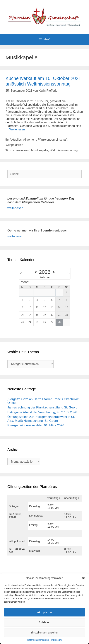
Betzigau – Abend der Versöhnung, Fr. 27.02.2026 (42, 412)
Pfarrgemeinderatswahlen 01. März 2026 (36, 425)
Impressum (56, 640)
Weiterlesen (17, 129)
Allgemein (30, 140)
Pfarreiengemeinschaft (53, 140)
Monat (25, 282)
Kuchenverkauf (20, 150)
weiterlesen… (17, 208)
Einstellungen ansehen (44, 632)
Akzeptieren (44, 612)
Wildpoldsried (14, 145)
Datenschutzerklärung (38, 640)
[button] (83, 578)
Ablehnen (44, 622)
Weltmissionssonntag (64, 150)
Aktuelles (16, 140)
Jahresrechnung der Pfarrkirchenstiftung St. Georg (42, 407)
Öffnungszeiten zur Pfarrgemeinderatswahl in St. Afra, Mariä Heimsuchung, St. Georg (41, 419)
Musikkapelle (40, 150)
